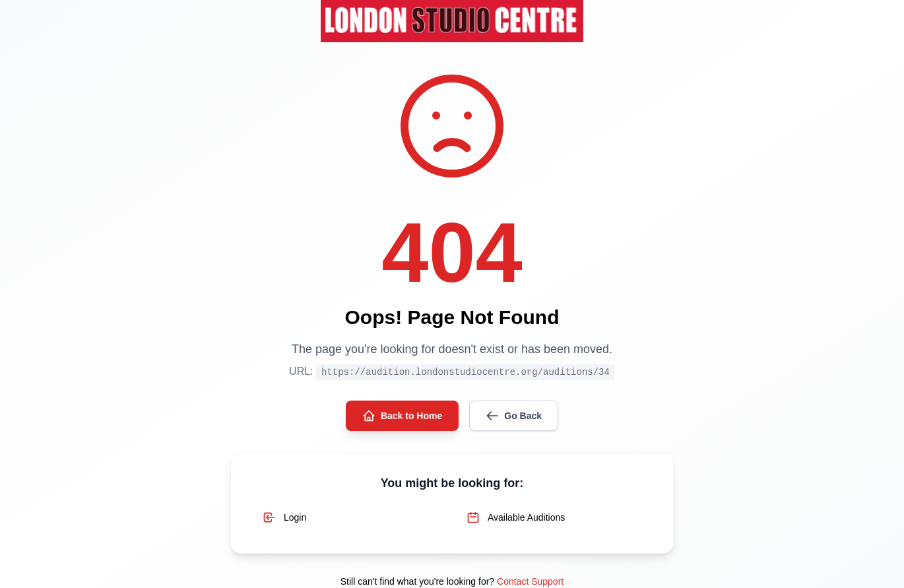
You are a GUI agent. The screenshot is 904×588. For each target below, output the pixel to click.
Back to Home (402, 416)
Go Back (514, 416)
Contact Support (530, 581)
